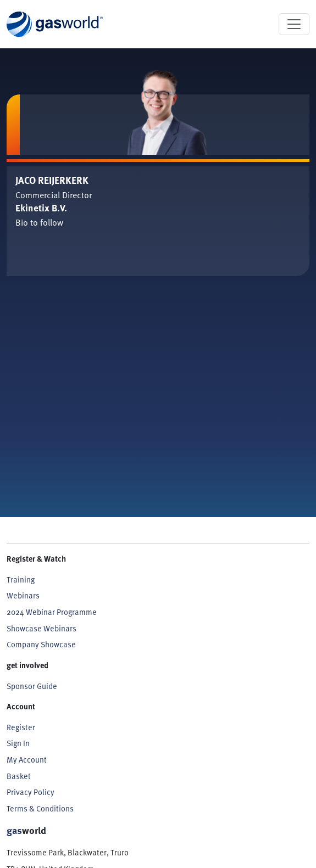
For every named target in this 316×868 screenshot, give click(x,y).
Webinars (23, 595)
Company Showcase (41, 644)
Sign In (18, 743)
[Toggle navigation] (294, 24)
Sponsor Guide (32, 686)
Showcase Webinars (41, 628)
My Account (27, 759)
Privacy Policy (31, 792)
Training (21, 579)
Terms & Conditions (40, 808)
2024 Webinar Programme (52, 612)
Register (21, 727)
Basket (19, 776)
